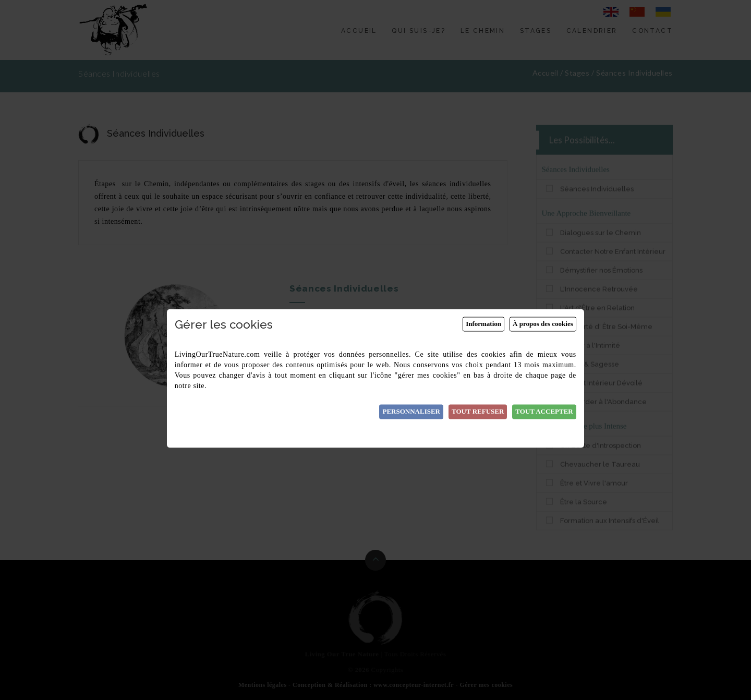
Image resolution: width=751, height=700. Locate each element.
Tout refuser (478, 412)
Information (483, 324)
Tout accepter (544, 412)
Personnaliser (411, 412)
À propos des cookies (543, 324)
